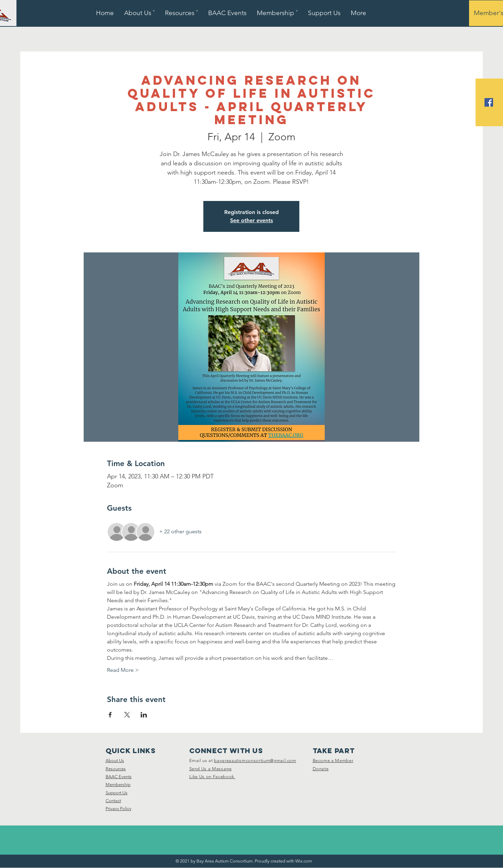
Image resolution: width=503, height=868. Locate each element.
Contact (113, 801)
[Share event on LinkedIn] (144, 715)
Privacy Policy (118, 808)
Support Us (117, 793)
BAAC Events (119, 777)
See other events (251, 220)
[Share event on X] (127, 715)
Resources (116, 769)
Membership (118, 784)
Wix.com (304, 861)
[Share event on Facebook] (110, 715)
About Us (115, 760)
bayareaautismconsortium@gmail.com (255, 760)
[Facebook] (489, 102)
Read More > (123, 670)
